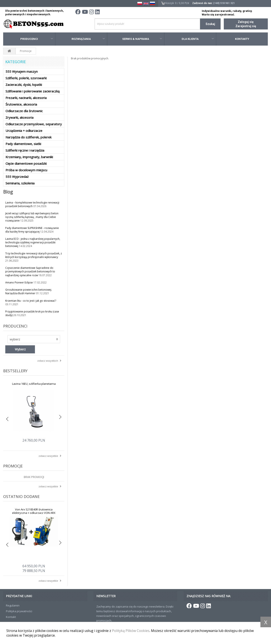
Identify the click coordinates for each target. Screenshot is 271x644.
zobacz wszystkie (48, 456)
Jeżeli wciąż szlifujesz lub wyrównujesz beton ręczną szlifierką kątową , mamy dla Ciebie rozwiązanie (32, 217)
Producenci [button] (37, 39)
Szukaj (210, 24)
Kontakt (11, 617)
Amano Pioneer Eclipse (19, 282)
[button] (34, 339)
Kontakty (242, 39)
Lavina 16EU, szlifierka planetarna (34, 384)
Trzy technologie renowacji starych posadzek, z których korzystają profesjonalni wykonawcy (34, 255)
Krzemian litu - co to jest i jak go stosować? (31, 301)
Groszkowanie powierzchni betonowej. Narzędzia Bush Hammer (29, 291)
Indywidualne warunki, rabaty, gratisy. (227, 11)
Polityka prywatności (19, 611)
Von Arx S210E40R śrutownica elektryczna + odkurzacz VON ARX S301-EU (34, 513)
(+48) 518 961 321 (224, 3)
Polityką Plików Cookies (131, 631)
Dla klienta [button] (198, 39)
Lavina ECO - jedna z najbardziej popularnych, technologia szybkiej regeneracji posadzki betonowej (33, 242)
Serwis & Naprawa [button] (142, 39)
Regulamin (13, 605)
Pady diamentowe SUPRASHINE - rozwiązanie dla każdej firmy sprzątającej (32, 230)
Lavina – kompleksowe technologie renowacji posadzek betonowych (32, 204)
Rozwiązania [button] (88, 39)
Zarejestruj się (246, 26)
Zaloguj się (246, 22)
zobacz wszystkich (48, 361)
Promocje (13, 466)
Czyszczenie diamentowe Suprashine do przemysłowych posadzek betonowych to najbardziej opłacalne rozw (30, 271)
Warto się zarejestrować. (218, 15)
